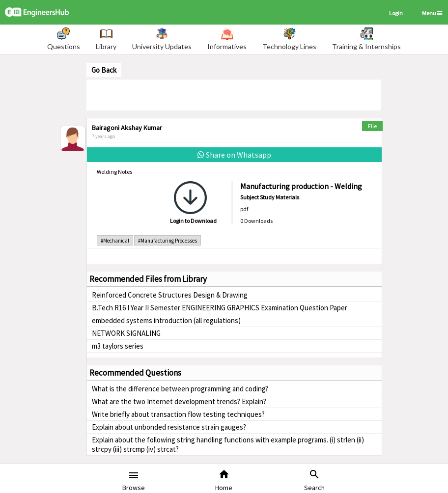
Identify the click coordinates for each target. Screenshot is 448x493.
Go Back (104, 70)
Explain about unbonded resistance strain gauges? (169, 427)
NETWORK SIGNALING (126, 333)
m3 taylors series (118, 346)
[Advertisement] (234, 94)
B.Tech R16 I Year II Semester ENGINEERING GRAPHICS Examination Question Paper (220, 308)
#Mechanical (115, 241)
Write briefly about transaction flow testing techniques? (178, 414)
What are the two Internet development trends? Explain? (179, 401)
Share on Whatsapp (234, 155)
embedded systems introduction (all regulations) (166, 320)
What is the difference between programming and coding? (180, 389)
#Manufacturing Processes (168, 241)
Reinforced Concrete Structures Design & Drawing (170, 295)
